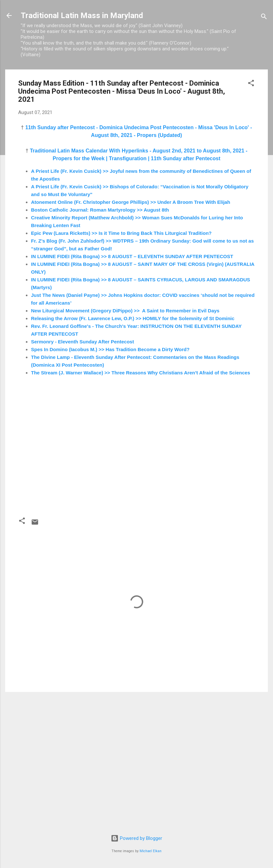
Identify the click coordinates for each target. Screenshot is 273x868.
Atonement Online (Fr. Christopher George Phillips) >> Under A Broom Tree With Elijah (131, 202)
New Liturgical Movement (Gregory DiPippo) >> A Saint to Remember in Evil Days (125, 311)
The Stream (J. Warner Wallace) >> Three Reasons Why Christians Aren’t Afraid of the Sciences (141, 373)
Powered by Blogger (136, 838)
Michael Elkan (151, 851)
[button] (251, 84)
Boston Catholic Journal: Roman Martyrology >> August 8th (100, 210)
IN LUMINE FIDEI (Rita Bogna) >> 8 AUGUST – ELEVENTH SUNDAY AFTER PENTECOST (132, 256)
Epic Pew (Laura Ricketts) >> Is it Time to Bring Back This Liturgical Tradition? (121, 233)
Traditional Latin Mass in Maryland (82, 16)
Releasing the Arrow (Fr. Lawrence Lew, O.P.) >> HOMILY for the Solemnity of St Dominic (133, 318)
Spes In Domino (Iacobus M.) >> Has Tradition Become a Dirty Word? (110, 349)
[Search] (264, 18)
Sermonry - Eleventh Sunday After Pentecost (83, 342)
